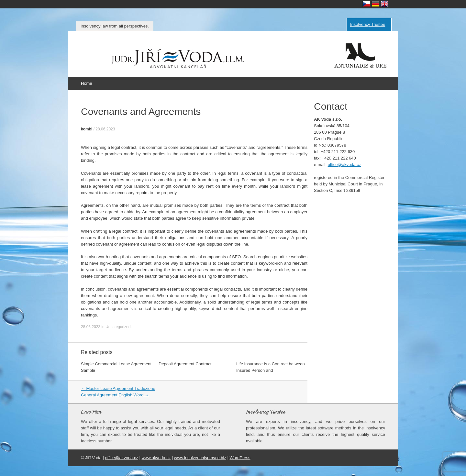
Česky (366, 4)
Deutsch (375, 4)
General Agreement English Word (115, 395)
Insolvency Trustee (368, 24)
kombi (87, 129)
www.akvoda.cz (156, 458)
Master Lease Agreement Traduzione (118, 388)
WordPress (240, 458)
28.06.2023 (105, 129)
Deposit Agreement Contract (185, 364)
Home (87, 83)
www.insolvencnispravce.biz (200, 458)
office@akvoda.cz (344, 165)
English (384, 4)
